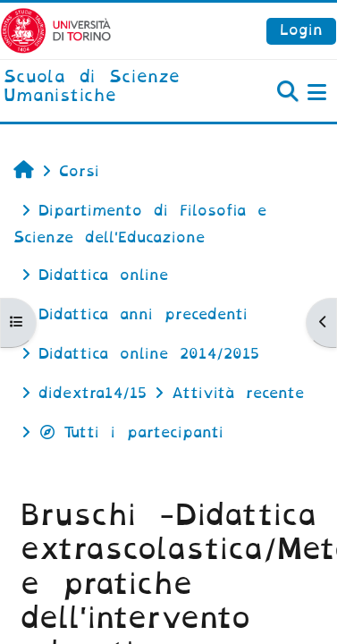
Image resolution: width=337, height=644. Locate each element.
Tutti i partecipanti (131, 432)
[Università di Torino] (56, 30)
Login (301, 30)
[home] (112, 87)
